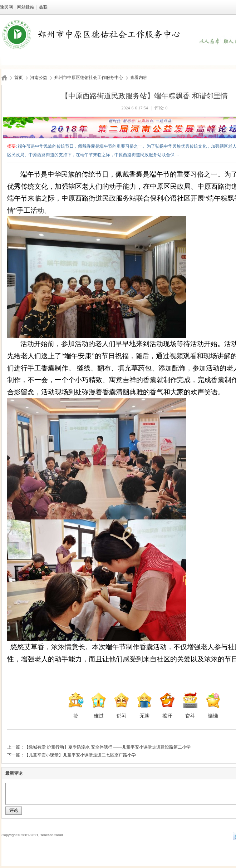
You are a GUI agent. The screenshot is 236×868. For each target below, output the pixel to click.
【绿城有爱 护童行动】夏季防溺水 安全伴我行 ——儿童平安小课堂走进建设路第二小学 (107, 747)
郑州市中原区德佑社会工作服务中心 (89, 78)
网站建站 (26, 7)
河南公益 (39, 78)
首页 (19, 78)
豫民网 (6, 7)
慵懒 (213, 705)
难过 (99, 705)
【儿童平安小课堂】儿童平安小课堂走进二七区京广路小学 (80, 755)
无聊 (144, 705)
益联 (43, 7)
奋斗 (190, 705)
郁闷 (122, 705)
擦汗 (167, 705)
